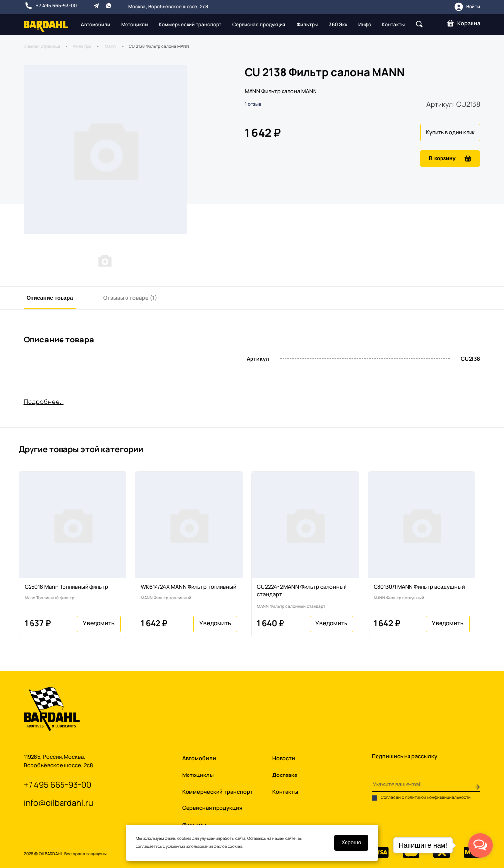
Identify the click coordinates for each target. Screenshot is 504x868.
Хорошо (351, 842)
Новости (284, 758)
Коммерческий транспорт (190, 24)
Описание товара (50, 298)
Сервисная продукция (259, 24)
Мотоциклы (135, 24)
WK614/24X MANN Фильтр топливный (189, 586)
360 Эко (338, 24)
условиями (175, 846)
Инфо (365, 24)
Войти (467, 7)
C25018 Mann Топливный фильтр (66, 586)
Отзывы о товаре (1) (130, 297)
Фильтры (307, 24)
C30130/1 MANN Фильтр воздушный (419, 586)
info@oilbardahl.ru (58, 802)
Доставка (285, 775)
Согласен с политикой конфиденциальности (421, 798)
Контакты (393, 24)
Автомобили (95, 24)
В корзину (450, 159)
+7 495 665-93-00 (50, 6)
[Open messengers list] (480, 845)
